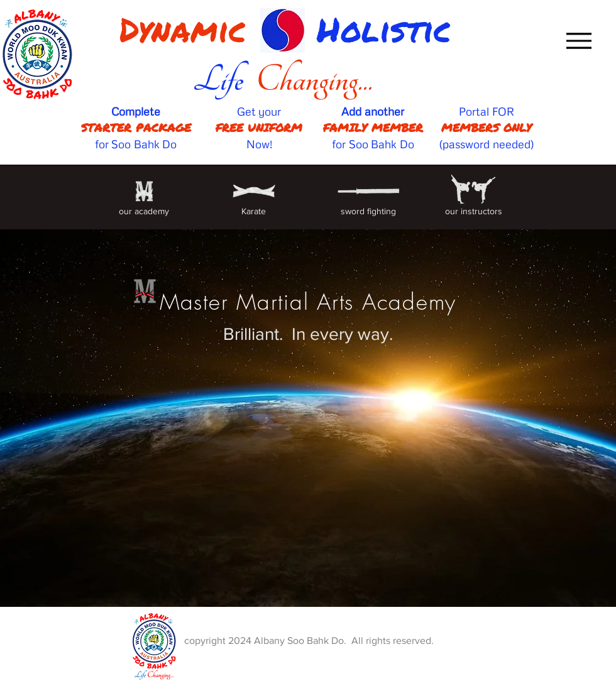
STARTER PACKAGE (136, 128)
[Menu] (579, 41)
